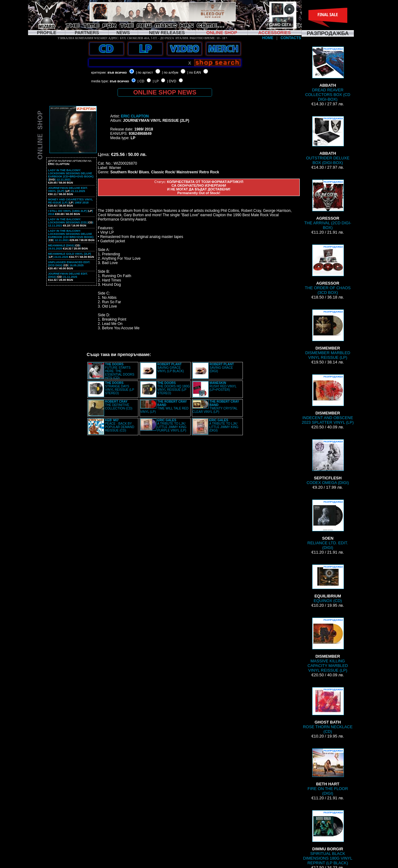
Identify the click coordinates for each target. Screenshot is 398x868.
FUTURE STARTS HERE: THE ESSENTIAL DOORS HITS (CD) (120, 371)
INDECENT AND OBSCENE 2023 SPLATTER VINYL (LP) (328, 400)
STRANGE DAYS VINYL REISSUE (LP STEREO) (120, 388)
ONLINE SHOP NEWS (165, 92)
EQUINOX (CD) (328, 584)
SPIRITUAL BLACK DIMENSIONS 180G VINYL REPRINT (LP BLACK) (328, 838)
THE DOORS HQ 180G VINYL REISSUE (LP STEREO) (174, 388)
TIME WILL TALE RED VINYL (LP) (164, 407)
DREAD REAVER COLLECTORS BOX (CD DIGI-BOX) (328, 74)
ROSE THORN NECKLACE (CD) (328, 710)
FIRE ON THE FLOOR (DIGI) (328, 772)
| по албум (170, 72)
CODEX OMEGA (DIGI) (328, 462)
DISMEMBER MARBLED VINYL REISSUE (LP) (328, 335)
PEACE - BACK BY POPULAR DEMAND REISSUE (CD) (120, 425)
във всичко (117, 72)
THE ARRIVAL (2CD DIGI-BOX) (328, 205)
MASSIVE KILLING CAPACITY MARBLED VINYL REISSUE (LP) (328, 645)
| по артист (144, 72)
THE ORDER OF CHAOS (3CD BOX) (328, 270)
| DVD (171, 81)
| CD (141, 81)
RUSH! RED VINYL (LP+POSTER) (223, 386)
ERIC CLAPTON (135, 116)
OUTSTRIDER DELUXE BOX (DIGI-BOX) (328, 141)
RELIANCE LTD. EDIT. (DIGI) (328, 525)
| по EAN (194, 72)
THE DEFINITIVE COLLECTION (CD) (119, 405)
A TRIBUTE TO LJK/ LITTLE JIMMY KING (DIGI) (224, 425)
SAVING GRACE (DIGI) (222, 368)
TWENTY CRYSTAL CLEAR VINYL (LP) (216, 407)
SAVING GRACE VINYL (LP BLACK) (171, 368)
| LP (156, 81)
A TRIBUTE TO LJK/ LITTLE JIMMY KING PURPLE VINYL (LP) (172, 425)
